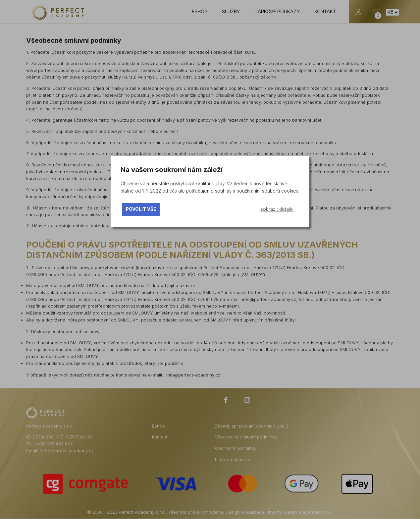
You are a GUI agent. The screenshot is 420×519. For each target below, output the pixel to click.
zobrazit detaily (277, 209)
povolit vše (141, 209)
